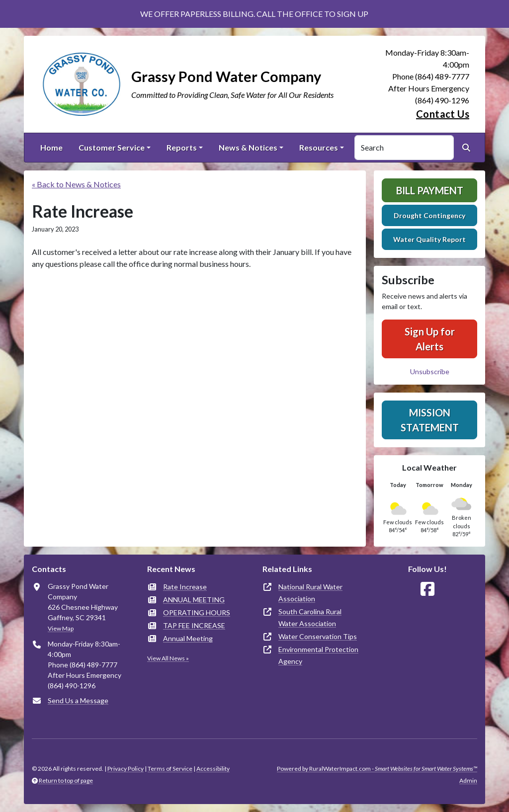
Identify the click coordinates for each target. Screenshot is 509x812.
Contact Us (443, 114)
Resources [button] (319, 147)
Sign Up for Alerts (430, 339)
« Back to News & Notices (76, 184)
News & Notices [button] (248, 147)
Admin (468, 780)
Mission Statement (430, 420)
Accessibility (213, 769)
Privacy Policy (126, 769)
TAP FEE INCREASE (194, 625)
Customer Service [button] (112, 147)
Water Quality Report (429, 239)
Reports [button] (182, 147)
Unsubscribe (430, 371)
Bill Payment (430, 190)
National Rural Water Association (310, 593)
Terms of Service (170, 769)
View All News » (168, 658)
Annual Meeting (188, 638)
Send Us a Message (78, 700)
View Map (61, 628)
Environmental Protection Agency (318, 655)
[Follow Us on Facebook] (427, 589)
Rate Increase (185, 587)
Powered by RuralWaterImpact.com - (377, 769)
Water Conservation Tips (318, 636)
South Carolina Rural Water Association (310, 617)
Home (51, 147)
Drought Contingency (429, 215)
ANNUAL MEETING (194, 600)
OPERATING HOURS (197, 612)
